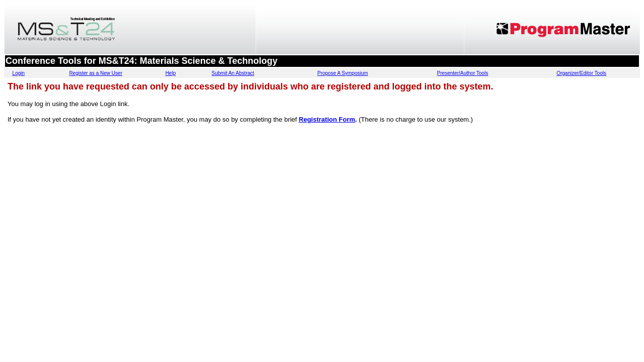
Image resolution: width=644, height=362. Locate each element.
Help (171, 73)
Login (19, 73)
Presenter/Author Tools (463, 73)
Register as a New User (96, 73)
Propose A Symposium (343, 73)
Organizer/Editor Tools (581, 73)
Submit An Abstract (233, 73)
